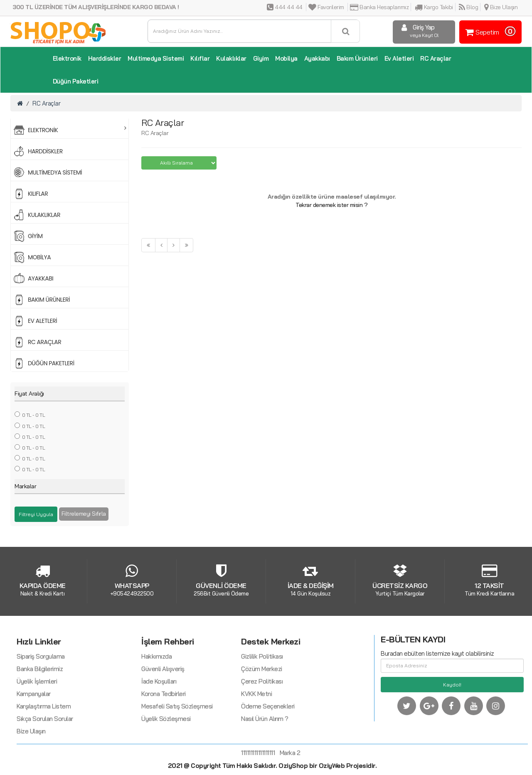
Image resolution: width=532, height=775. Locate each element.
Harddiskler (105, 58)
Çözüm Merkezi (262, 710)
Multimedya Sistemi (156, 58)
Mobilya (286, 58)
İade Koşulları (159, 722)
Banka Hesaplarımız (379, 7)
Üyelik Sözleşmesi (166, 759)
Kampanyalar (34, 734)
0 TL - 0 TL (34, 415)
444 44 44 (285, 7)
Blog (468, 7)
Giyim (261, 58)
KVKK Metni (256, 734)
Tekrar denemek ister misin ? (331, 205)
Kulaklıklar (231, 58)
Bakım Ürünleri (357, 58)
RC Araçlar (436, 58)
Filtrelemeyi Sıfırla (84, 514)
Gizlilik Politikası (262, 697)
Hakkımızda (156, 697)
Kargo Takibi (434, 7)
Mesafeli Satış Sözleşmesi (177, 747)
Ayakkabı (317, 58)
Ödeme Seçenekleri (268, 747)
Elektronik (67, 58)
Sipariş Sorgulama (41, 697)
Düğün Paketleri (76, 81)
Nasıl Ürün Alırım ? (265, 759)
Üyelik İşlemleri (37, 722)
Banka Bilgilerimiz (40, 710)
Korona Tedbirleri (164, 734)
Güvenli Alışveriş (163, 710)
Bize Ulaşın (501, 7)
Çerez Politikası (262, 722)
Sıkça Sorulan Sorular (45, 759)
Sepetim (489, 31)
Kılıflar (200, 58)
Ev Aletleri (399, 58)
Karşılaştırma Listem (44, 747)
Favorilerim (326, 7)
